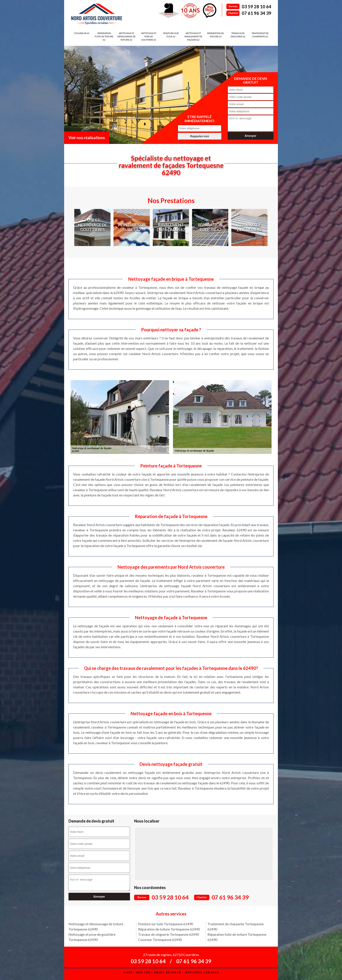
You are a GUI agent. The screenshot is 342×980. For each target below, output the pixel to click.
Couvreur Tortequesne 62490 (160, 940)
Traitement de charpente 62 (260, 35)
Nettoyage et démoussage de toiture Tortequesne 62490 (96, 926)
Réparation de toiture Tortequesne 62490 (169, 929)
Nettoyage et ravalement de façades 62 (193, 36)
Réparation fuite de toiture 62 (104, 36)
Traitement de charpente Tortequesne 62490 (236, 926)
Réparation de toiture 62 (215, 35)
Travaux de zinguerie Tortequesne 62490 (168, 934)
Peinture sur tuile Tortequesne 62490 (166, 924)
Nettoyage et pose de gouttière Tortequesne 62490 (92, 937)
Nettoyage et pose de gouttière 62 (149, 36)
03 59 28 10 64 (256, 7)
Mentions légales (202, 972)
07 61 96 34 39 (256, 13)
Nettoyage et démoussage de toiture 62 (126, 36)
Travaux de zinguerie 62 (238, 35)
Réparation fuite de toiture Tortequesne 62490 (237, 937)
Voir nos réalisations (87, 138)
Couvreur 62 (82, 33)
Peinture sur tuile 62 (171, 35)
